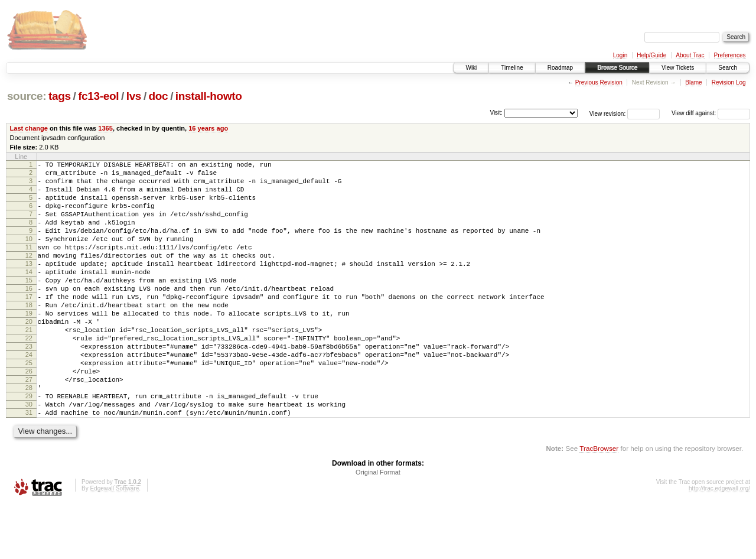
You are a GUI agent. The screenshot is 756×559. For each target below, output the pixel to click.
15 (29, 305)
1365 (105, 128)
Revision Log (729, 82)
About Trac (690, 55)
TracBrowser (599, 503)
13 (29, 285)
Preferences (730, 55)
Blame (693, 82)
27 (29, 425)
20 (29, 355)
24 (29, 395)
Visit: (496, 113)
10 (29, 255)
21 (29, 365)
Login (620, 55)
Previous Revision (599, 82)
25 (29, 405)
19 (29, 345)
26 (29, 415)
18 (29, 335)
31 (29, 466)
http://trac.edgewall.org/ (719, 543)
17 (29, 325)
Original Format (378, 527)
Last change (29, 128)
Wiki (471, 68)
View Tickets (678, 68)
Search (728, 68)
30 (29, 456)
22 (29, 375)
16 (29, 315)
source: (27, 96)
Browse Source (617, 68)
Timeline (512, 68)
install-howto (209, 96)
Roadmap (560, 68)
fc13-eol (98, 96)
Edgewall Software (114, 543)
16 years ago (208, 128)
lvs (134, 96)
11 (29, 265)
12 (29, 275)
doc (159, 96)
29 (29, 446)
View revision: (608, 113)
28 (29, 435)
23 (29, 385)
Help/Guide (651, 55)
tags (60, 96)
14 (29, 295)
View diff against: (711, 113)
